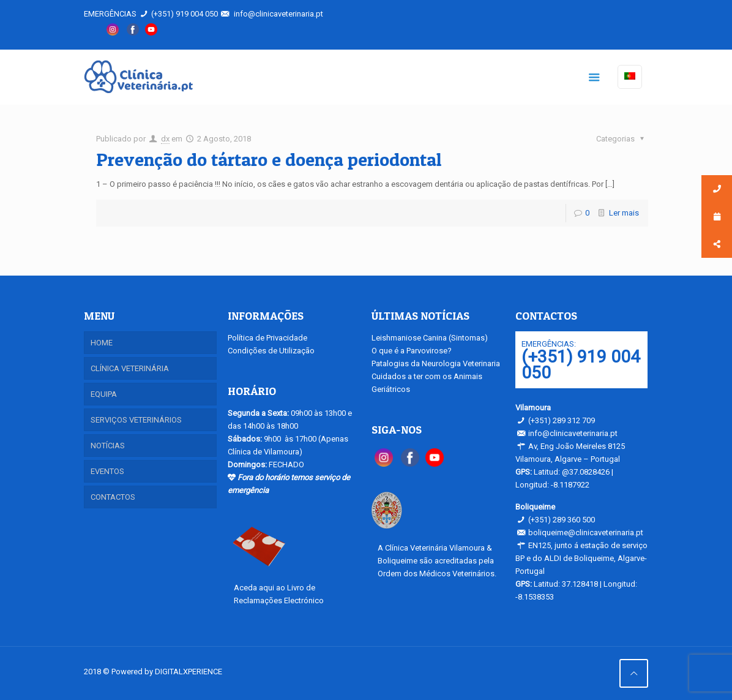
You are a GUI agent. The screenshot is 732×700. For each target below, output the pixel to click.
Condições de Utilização (271, 351)
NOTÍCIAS (108, 446)
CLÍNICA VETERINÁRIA (130, 368)
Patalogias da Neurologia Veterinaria (436, 363)
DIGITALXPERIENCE (189, 672)
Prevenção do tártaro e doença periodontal (269, 159)
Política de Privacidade (267, 338)
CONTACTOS (113, 497)
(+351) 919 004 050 (185, 14)
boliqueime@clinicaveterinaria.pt (586, 533)
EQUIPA (104, 394)
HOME (102, 343)
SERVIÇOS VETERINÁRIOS (136, 420)
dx (165, 139)
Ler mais (624, 213)
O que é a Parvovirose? (412, 351)
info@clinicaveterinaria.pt (278, 14)
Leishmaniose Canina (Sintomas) (430, 338)
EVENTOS (107, 471)
